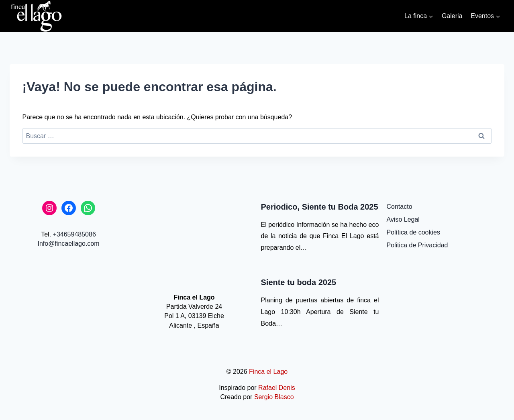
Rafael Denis (277, 388)
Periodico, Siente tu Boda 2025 (320, 207)
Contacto (399, 207)
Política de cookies (413, 232)
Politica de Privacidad (417, 245)
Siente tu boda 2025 (299, 282)
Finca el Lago (268, 372)
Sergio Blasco (274, 397)
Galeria (452, 16)
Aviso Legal (403, 219)
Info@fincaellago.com (68, 244)
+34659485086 (74, 234)
